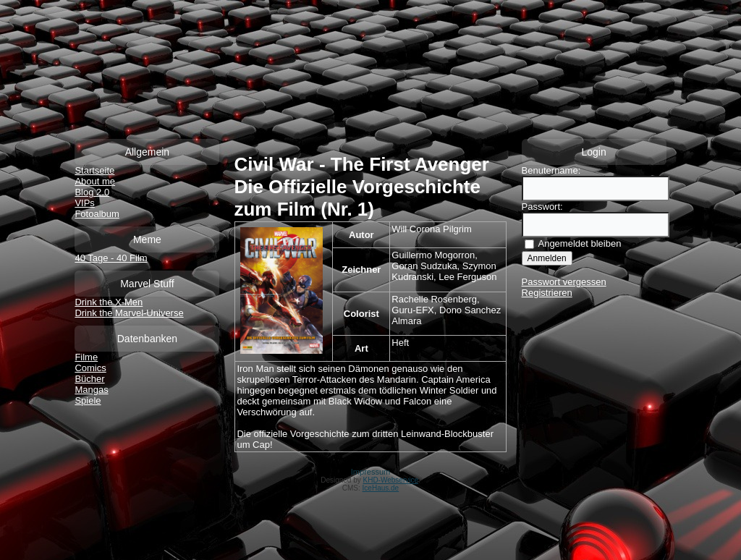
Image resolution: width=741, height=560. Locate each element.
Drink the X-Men (109, 302)
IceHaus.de (381, 488)
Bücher (89, 379)
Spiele (88, 400)
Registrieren (547, 293)
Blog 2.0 (92, 192)
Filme (86, 357)
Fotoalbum (97, 214)
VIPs (84, 203)
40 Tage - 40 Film (111, 258)
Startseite (94, 170)
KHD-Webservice (391, 480)
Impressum (370, 472)
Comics (90, 368)
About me (95, 181)
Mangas (91, 390)
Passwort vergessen (564, 282)
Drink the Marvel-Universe (129, 313)
